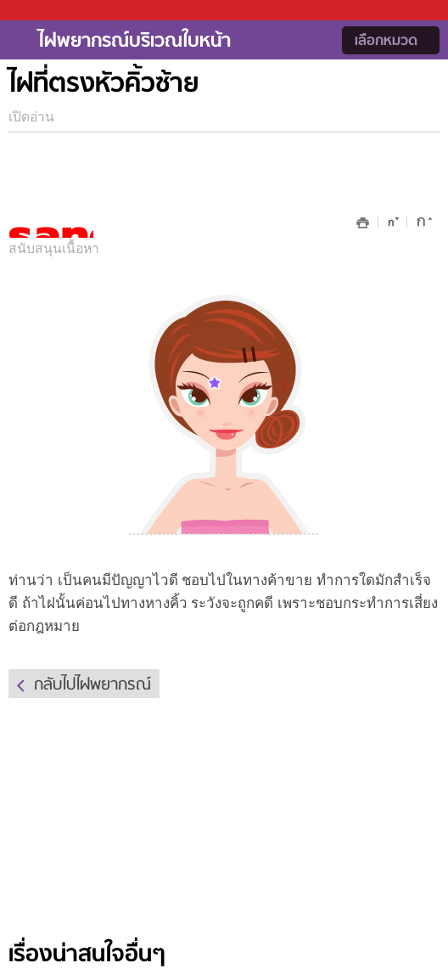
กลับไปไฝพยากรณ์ (92, 685)
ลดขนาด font (391, 225)
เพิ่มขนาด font (423, 225)
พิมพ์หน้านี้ (363, 223)
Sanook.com (51, 11)
